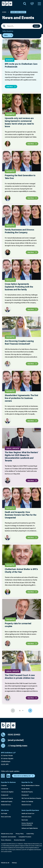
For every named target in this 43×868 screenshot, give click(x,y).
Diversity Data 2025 (19, 840)
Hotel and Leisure (26, 817)
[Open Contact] (32, 4)
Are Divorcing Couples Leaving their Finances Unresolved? (19, 342)
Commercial (4, 789)
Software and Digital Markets (30, 828)
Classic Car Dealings (27, 801)
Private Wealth (26, 789)
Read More (11, 87)
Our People (4, 813)
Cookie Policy (30, 834)
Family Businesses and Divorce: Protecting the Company (19, 231)
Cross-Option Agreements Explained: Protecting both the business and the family (19, 287)
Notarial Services (6, 805)
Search (36, 26)
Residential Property (27, 792)
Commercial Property (7, 798)
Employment (5, 795)
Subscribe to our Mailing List (24, 776)
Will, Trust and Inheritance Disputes (31, 798)
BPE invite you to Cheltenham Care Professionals (21, 65)
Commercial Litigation (7, 792)
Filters (8, 35)
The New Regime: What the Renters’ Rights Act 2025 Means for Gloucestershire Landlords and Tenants (21, 456)
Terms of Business (6, 840)
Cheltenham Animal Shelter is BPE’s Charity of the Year (21, 570)
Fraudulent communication (8, 837)
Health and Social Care (28, 813)
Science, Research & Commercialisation (27, 824)
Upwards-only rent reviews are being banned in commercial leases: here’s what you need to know (19, 122)
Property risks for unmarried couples (18, 625)
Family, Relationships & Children (31, 785)
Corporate (4, 785)
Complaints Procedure (25, 837)
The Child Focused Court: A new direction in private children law (20, 676)
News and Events (6, 817)
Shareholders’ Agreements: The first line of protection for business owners (21, 398)
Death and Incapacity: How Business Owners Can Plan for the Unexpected (20, 515)
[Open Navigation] (39, 4)
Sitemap (14, 863)
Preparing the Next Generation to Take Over (20, 177)
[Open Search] (25, 4)
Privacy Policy (20, 834)
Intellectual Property (7, 801)
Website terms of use (7, 834)
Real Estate (25, 820)
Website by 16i (5, 863)
